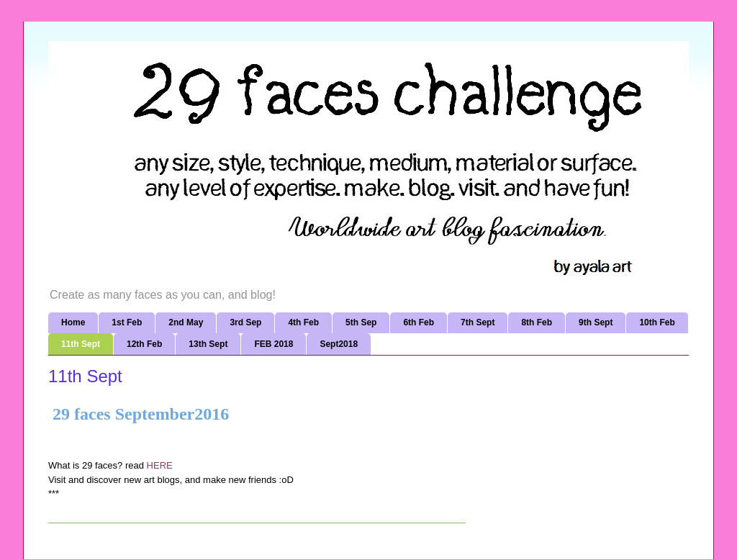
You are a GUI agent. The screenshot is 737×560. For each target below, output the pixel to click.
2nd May (186, 322)
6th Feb (419, 322)
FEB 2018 (273, 344)
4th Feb (303, 322)
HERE (161, 465)
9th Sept (596, 322)
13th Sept (208, 344)
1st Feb (127, 322)
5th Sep (361, 322)
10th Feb (657, 322)
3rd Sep (245, 322)
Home (73, 322)
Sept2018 (339, 344)
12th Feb (144, 344)
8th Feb (537, 322)
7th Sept (478, 322)
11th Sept (81, 344)
